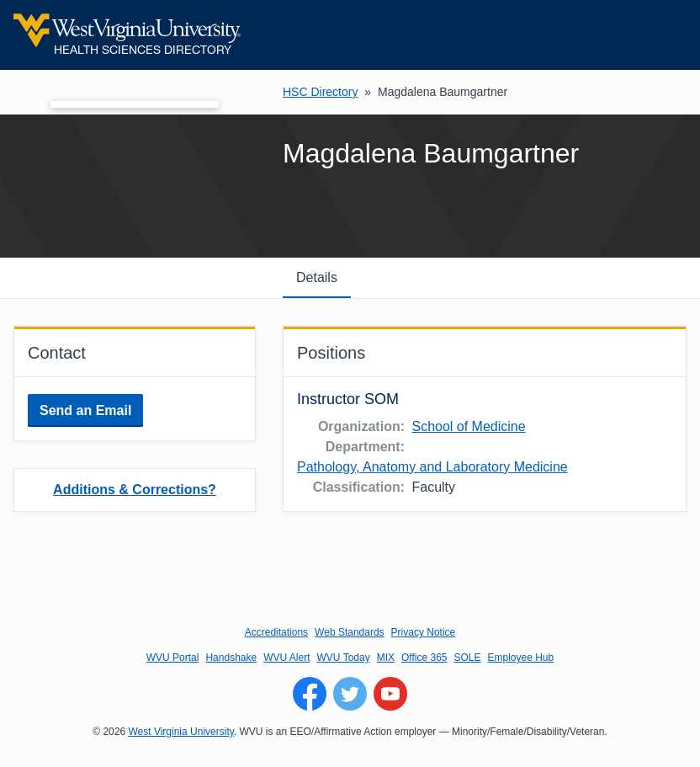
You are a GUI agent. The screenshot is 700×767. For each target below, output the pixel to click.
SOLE (467, 658)
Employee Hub (521, 658)
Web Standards (350, 632)
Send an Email (85, 410)
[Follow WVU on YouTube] (390, 694)
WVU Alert (286, 658)
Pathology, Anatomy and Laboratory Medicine (432, 467)
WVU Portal (173, 658)
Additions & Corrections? (135, 490)
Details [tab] (317, 277)
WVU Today (344, 658)
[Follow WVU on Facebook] (310, 694)
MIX (386, 658)
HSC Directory (320, 92)
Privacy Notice (424, 632)
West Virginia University (180, 732)
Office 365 (424, 658)
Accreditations (276, 632)
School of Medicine (468, 426)
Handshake (231, 658)
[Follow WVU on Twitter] (350, 694)
